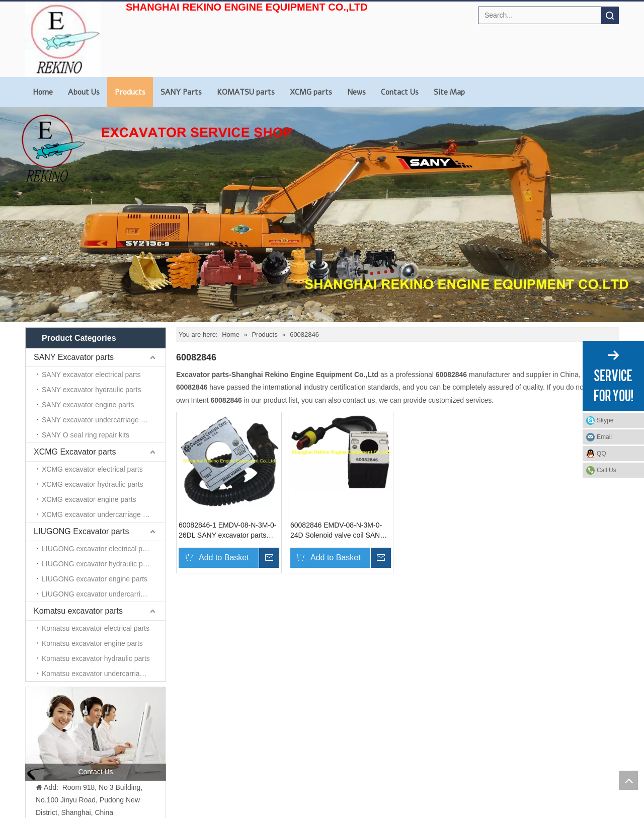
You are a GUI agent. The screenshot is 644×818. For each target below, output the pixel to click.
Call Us (607, 470)
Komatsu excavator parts (78, 611)
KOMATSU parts (246, 92)
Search (610, 15)
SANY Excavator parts (74, 357)
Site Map (449, 92)
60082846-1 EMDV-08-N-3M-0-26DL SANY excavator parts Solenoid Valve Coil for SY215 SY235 (228, 531)
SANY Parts (181, 92)
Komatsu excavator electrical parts (96, 628)
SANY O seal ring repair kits (86, 435)
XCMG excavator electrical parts (92, 469)
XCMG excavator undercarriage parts (100, 514)
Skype (605, 420)
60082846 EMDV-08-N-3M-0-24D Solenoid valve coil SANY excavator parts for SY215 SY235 (337, 531)
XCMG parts (311, 92)
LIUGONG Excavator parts (81, 531)
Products (130, 92)
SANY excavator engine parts (88, 405)
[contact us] (96, 733)
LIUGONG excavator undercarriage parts (104, 594)
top (628, 780)
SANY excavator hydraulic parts (91, 390)
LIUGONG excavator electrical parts (98, 549)
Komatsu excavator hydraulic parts (96, 658)
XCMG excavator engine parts (89, 499)
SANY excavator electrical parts (91, 375)
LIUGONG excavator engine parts (95, 579)
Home (43, 92)
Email (604, 437)
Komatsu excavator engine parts (92, 643)
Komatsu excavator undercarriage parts (103, 674)
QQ (601, 454)
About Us (84, 92)
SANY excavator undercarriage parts (99, 420)
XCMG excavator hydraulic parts (93, 484)
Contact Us (400, 92)
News (356, 92)
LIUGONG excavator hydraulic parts (98, 564)
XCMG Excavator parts (75, 452)
